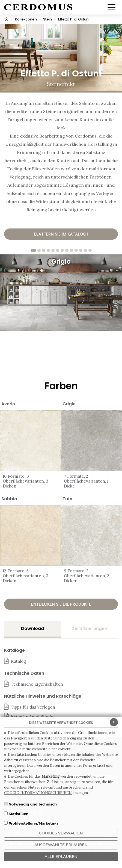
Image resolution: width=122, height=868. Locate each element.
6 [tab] (58, 250)
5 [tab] (53, 250)
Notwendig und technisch (33, 804)
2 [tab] (39, 250)
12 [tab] (85, 250)
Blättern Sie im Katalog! (61, 234)
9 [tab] (72, 250)
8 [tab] (67, 250)
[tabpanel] (61, 293)
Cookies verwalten (61, 833)
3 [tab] (44, 250)
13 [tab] (90, 250)
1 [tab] (33, 250)
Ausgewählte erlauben (61, 845)
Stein (47, 19)
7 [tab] (62, 250)
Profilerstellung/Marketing (33, 823)
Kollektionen (26, 19)
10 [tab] (76, 250)
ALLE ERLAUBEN (61, 857)
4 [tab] (48, 250)
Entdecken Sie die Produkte (61, 604)
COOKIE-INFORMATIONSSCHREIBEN (38, 793)
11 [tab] (81, 250)
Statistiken (18, 814)
